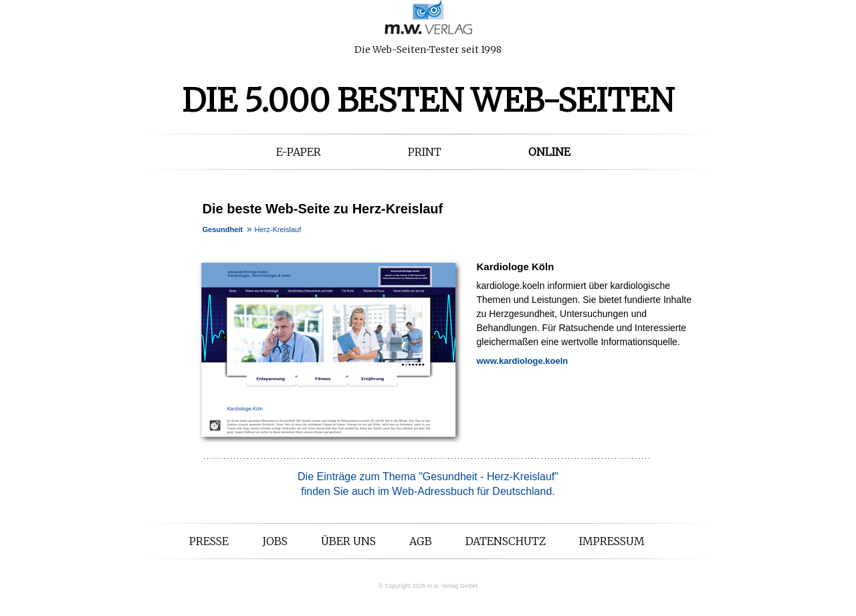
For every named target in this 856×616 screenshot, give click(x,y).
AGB (421, 541)
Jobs (275, 541)
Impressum (612, 541)
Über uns (348, 541)
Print (425, 152)
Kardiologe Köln (516, 267)
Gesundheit (223, 229)
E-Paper (299, 152)
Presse (209, 541)
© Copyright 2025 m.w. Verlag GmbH (428, 586)
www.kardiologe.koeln (523, 361)
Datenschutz (506, 541)
